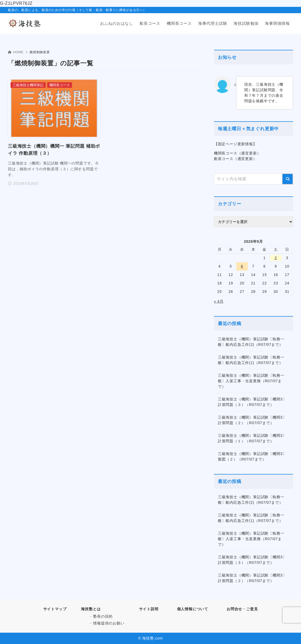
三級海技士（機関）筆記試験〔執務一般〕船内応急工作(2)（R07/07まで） (251, 342)
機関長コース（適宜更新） (237, 153)
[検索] (288, 179)
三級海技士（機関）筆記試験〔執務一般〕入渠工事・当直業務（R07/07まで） (251, 381)
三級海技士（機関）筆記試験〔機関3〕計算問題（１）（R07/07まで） (252, 438)
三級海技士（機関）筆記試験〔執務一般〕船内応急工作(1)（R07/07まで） (251, 360)
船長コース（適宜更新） (235, 159)
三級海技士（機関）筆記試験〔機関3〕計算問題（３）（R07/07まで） (252, 402)
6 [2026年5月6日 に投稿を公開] (242, 266)
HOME (16, 52)
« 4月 (219, 301)
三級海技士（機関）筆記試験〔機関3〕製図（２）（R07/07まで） (252, 456)
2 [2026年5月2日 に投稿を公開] (276, 258)
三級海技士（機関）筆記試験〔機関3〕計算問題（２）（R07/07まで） (252, 420)
